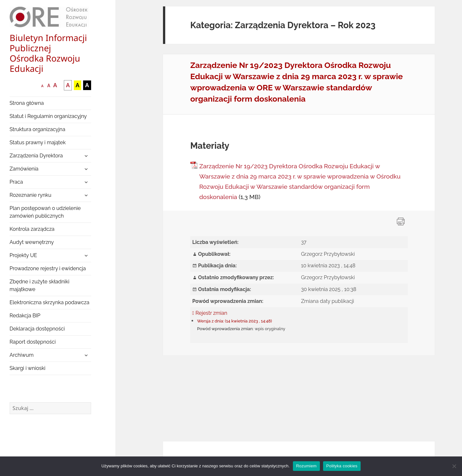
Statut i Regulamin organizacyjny (48, 116)
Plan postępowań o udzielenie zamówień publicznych (45, 212)
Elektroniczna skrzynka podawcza (50, 302)
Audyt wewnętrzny (32, 242)
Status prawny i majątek (38, 142)
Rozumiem (306, 466)
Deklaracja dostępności (37, 329)
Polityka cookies (342, 466)
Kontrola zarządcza (32, 229)
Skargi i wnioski (28, 368)
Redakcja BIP (25, 316)
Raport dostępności (33, 342)
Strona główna (27, 103)
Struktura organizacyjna (38, 129)
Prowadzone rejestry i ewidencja (48, 268)
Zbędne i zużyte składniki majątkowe (40, 285)
